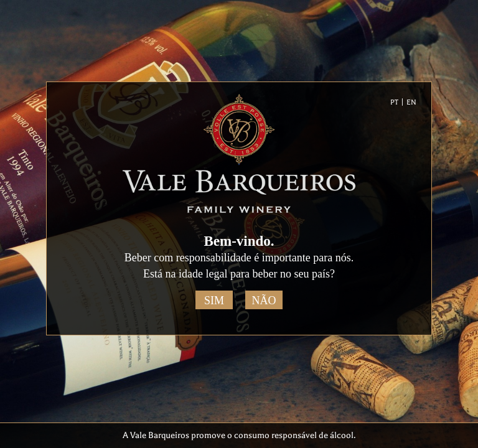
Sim (214, 301)
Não (264, 301)
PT (394, 102)
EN (411, 102)
